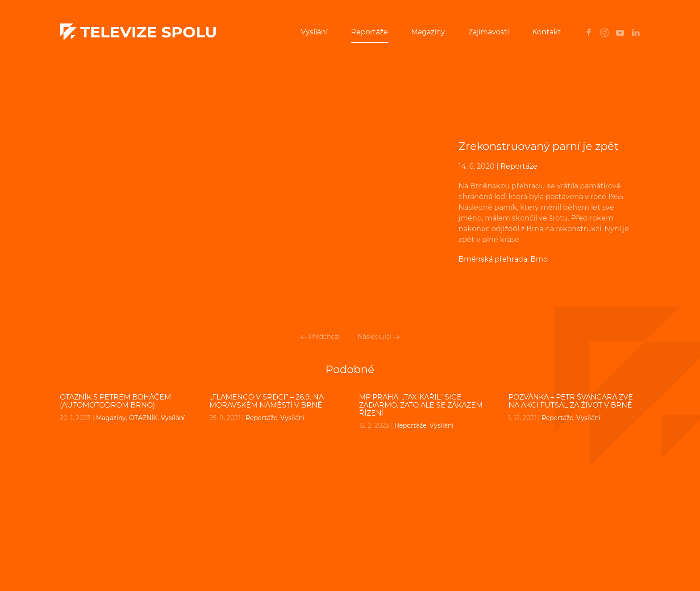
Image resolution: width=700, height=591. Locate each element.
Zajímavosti (489, 32)
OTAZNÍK (143, 418)
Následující (379, 337)
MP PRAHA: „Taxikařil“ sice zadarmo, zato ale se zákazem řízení (421, 405)
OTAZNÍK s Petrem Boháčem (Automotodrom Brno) (115, 401)
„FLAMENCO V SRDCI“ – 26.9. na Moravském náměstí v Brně (267, 401)
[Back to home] (138, 32)
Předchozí (320, 337)
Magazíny (428, 32)
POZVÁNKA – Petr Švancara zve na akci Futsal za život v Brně (571, 401)
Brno (539, 259)
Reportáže (369, 32)
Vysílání (314, 32)
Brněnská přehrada (493, 259)
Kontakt (547, 32)
